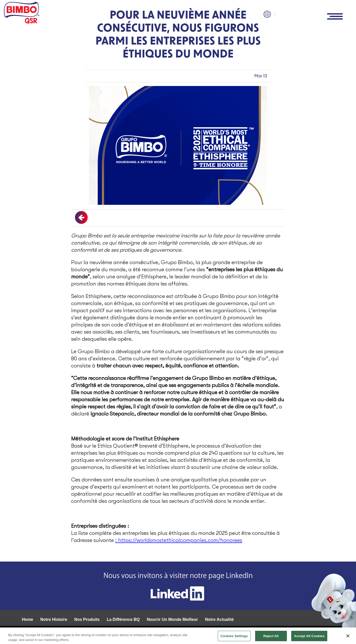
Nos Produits (87, 619)
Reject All (271, 638)
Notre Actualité (219, 619)
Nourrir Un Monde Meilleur (172, 619)
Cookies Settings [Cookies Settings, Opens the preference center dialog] (234, 638)
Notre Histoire (54, 619)
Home (27, 619)
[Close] (348, 637)
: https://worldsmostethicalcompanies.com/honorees (179, 540)
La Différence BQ (123, 619)
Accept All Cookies (309, 638)
